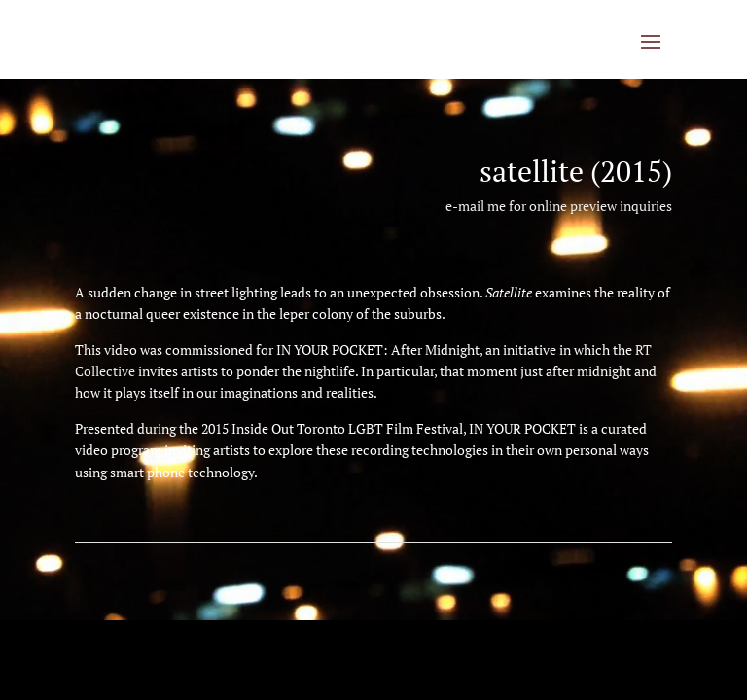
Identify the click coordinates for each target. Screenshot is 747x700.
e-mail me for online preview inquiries (559, 206)
